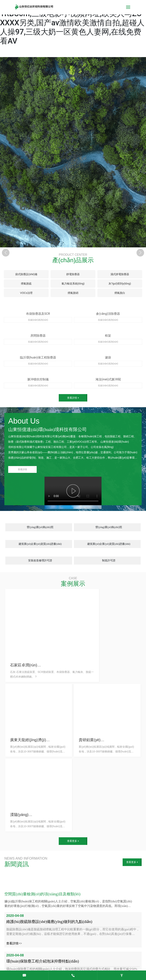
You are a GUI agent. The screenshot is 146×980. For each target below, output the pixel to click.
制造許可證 (109, 561)
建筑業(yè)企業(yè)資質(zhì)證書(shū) (40, 544)
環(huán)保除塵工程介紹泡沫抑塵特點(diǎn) (43, 961)
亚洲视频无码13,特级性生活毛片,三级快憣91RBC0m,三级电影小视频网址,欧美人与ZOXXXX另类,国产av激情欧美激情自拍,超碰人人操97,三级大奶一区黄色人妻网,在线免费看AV (73, 23)
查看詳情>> (14, 943)
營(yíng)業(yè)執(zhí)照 (40, 527)
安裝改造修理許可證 (40, 561)
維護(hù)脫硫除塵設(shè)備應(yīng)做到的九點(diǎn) (49, 922)
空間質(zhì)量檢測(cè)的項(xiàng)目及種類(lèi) (42, 894)
